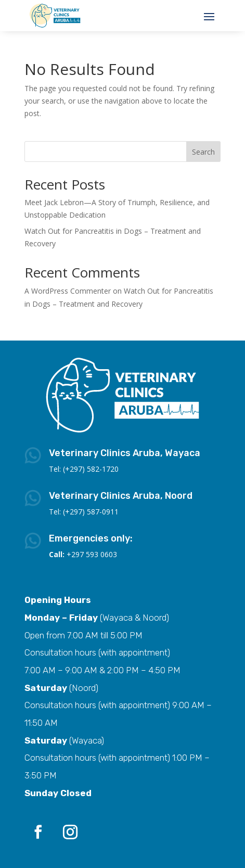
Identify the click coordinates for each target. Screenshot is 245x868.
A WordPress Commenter (68, 291)
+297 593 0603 (92, 554)
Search (203, 152)
